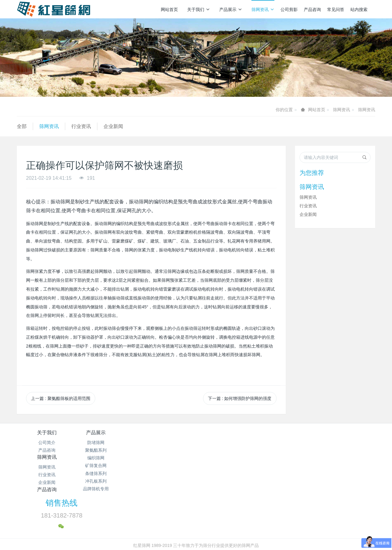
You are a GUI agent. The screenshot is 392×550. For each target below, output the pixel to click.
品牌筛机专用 (107, 489)
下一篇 (240, 398)
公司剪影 (289, 9)
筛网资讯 (263, 9)
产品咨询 (312, 9)
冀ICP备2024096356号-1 (162, 529)
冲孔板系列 (107, 481)
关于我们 (199, 9)
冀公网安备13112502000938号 (221, 529)
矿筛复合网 (107, 465)
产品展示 (231, 9)
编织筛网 (107, 458)
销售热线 (300, 437)
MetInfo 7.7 (186, 537)
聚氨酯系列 (107, 450)
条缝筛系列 (107, 473)
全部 (22, 126)
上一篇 (61, 398)
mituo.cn (233, 537)
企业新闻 (113, 126)
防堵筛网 (107, 443)
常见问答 (336, 9)
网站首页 (169, 9)
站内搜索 (359, 9)
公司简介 (47, 443)
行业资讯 (81, 126)
